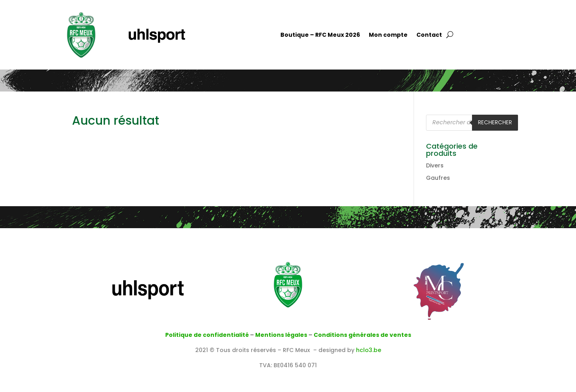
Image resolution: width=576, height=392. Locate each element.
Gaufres (438, 178)
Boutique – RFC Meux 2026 (320, 35)
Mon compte (388, 35)
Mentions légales (281, 335)
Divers (435, 165)
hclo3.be (369, 350)
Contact (429, 35)
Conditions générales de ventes (362, 335)
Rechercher (495, 122)
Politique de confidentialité (207, 335)
